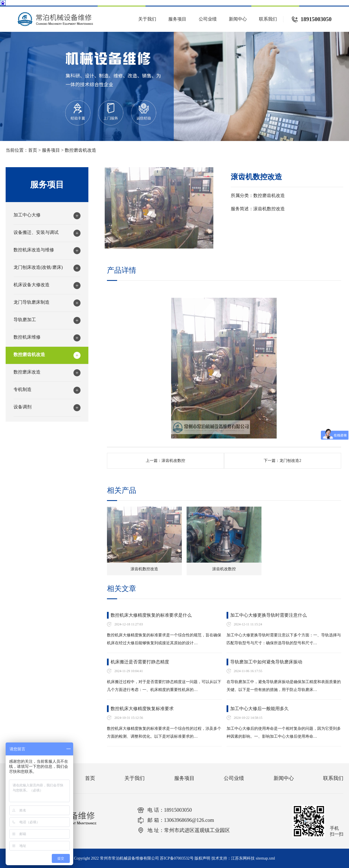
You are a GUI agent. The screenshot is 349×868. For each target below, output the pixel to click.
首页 (33, 150)
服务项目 (177, 19)
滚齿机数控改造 (144, 569)
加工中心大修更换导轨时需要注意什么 (269, 615)
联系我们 (268, 19)
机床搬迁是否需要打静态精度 (140, 662)
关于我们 (147, 19)
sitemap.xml (265, 858)
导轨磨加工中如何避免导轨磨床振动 (266, 662)
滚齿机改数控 (173, 461)
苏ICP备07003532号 (177, 858)
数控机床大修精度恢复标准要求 (142, 709)
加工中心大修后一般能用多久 (259, 709)
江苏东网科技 (243, 858)
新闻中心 (238, 19)
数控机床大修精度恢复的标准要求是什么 (151, 615)
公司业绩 (208, 19)
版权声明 (202, 858)
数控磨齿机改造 (80, 150)
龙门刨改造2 (290, 461)
